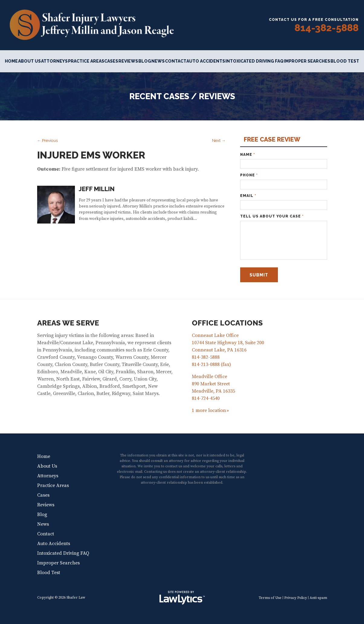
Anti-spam (318, 598)
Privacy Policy (296, 598)
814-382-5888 (327, 28)
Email (248, 196)
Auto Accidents (206, 61)
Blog (145, 61)
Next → (219, 140)
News (158, 61)
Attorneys (54, 61)
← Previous (48, 140)
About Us (29, 61)
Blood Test (345, 61)
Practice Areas (86, 61)
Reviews (128, 61)
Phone (249, 175)
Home (11, 61)
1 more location (209, 410)
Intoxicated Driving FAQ (254, 61)
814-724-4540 (206, 398)
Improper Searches (307, 61)
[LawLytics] (182, 598)
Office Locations (227, 323)
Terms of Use (270, 598)
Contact (176, 61)
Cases (111, 61)
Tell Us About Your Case (272, 216)
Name (248, 155)
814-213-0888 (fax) (211, 364)
